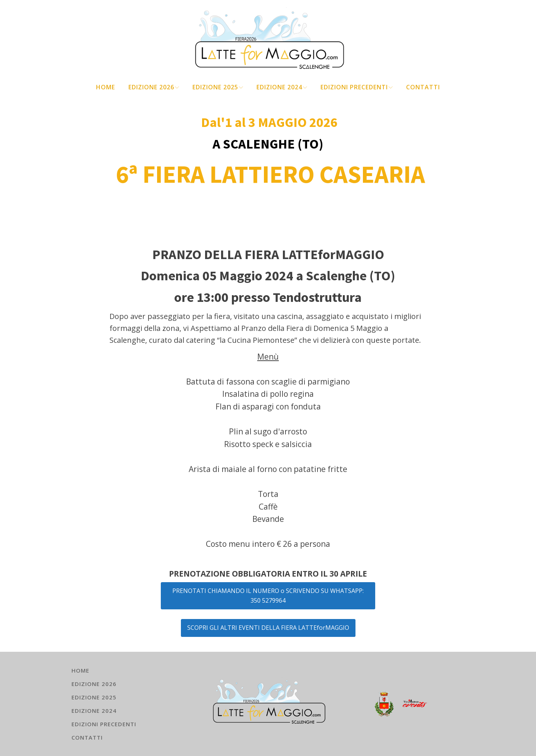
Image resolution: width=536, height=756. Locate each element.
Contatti (423, 87)
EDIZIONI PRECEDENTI (357, 87)
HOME (106, 87)
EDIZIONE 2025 (218, 87)
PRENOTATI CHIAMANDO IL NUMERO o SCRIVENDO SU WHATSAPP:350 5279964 (268, 596)
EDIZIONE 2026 (154, 87)
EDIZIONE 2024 (282, 87)
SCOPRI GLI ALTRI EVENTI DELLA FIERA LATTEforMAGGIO (268, 628)
